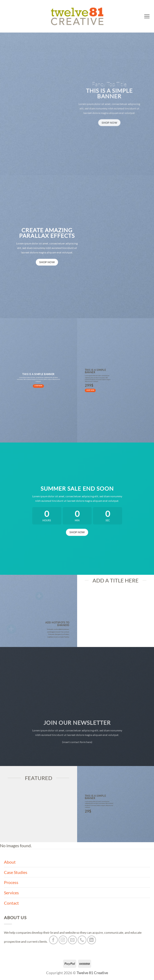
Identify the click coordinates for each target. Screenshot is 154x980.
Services (11, 893)
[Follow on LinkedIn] (92, 940)
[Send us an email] (72, 940)
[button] (147, 16)
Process (11, 882)
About (10, 862)
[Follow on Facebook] (53, 940)
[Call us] (82, 940)
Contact (11, 903)
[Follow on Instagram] (63, 940)
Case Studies (16, 872)
